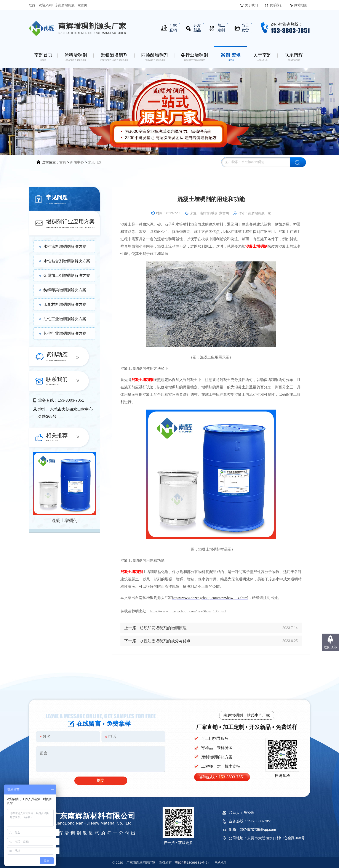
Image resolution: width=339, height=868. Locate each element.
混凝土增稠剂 (64, 520)
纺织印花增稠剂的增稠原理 (163, 628)
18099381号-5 (191, 862)
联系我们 (276, 5)
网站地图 (301, 5)
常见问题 (95, 162)
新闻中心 (77, 162)
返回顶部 (330, 647)
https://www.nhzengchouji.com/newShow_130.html (210, 598)
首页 (63, 162)
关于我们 (251, 5)
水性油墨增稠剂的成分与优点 (165, 641)
